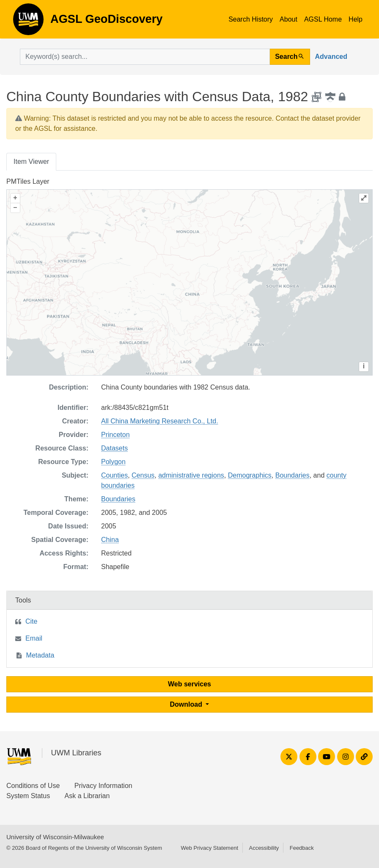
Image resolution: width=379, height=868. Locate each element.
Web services (189, 684)
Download (187, 704)
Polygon (113, 462)
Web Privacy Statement (209, 848)
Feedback (302, 848)
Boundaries (292, 475)
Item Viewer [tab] (31, 162)
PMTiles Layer (28, 181)
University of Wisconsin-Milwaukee (55, 837)
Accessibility (264, 848)
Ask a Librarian (87, 796)
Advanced (331, 57)
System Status (28, 796)
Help (356, 19)
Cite (31, 621)
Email (34, 638)
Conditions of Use (33, 786)
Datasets (114, 448)
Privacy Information (103, 786)
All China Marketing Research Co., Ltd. (160, 421)
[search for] (145, 57)
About (288, 19)
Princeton (115, 435)
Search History (251, 19)
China (110, 540)
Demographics (250, 475)
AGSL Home (323, 19)
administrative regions (191, 475)
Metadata (40, 655)
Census (143, 475)
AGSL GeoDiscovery (28, 22)
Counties (114, 475)
